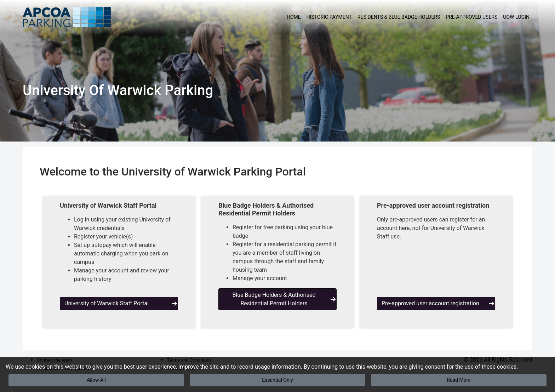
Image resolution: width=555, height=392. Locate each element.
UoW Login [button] (516, 17)
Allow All (96, 380)
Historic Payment (329, 17)
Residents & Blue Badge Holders (399, 17)
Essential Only (277, 380)
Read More (459, 380)
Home (294, 17)
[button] (119, 261)
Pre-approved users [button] (471, 17)
